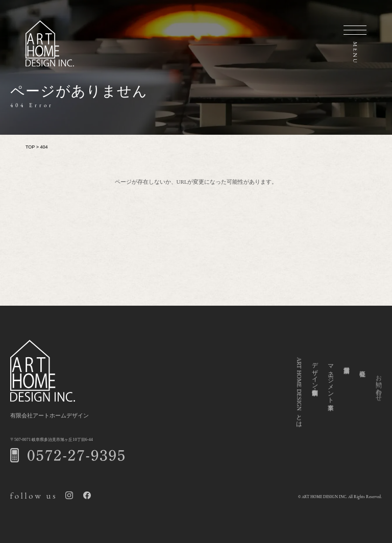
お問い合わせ (378, 398)
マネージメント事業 (330, 385)
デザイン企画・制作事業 (315, 375)
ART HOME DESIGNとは (299, 393)
